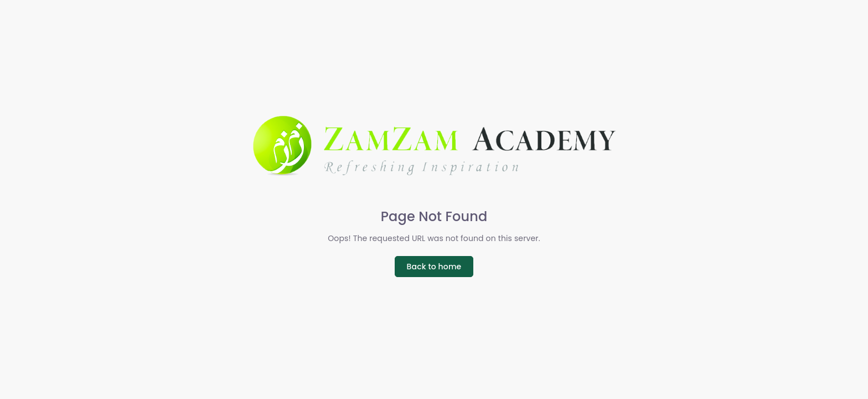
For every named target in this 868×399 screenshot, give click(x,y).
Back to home (434, 267)
